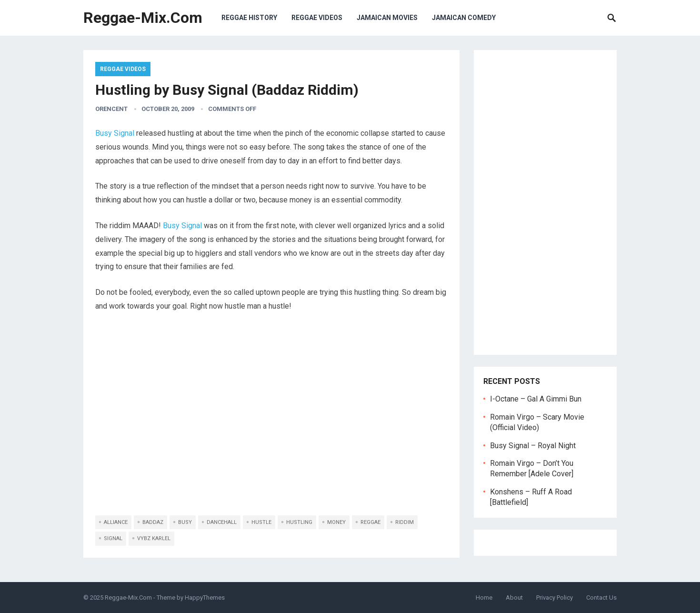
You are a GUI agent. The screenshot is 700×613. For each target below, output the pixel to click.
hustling (299, 522)
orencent (111, 109)
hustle (261, 522)
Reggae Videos (317, 18)
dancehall (222, 522)
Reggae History (249, 18)
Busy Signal (115, 133)
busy (185, 522)
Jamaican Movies (387, 18)
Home (484, 598)
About (514, 598)
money (336, 522)
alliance (116, 522)
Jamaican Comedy (464, 18)
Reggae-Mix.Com (143, 18)
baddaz (153, 522)
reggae (370, 522)
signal (113, 538)
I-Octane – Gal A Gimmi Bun (536, 399)
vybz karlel (154, 538)
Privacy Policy (555, 598)
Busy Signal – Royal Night (533, 446)
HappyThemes (205, 598)
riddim (405, 522)
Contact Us (601, 598)
